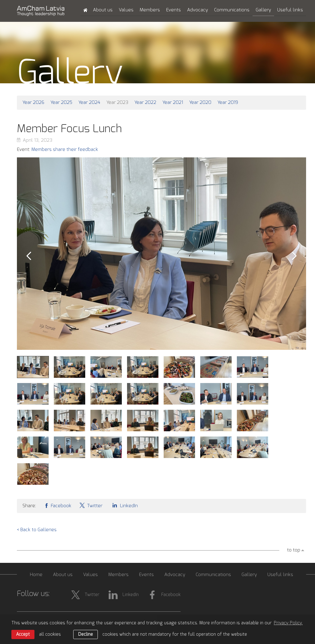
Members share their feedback (65, 150)
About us (103, 10)
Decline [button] (86, 634)
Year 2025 (61, 103)
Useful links (290, 10)
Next (294, 256)
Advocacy (197, 10)
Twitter (91, 505)
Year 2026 (33, 103)
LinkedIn (124, 505)
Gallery (263, 10)
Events (173, 10)
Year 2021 (173, 103)
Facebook (58, 505)
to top (294, 550)
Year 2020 (200, 103)
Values (126, 10)
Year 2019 (228, 103)
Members (150, 10)
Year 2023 (117, 103)
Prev (29, 256)
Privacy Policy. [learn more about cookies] (288, 623)
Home (36, 575)
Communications (232, 10)
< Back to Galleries (37, 530)
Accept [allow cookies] (23, 634)
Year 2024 (89, 103)
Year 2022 (145, 103)
